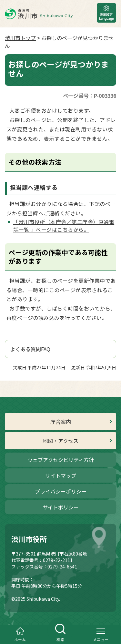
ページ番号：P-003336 (90, 96)
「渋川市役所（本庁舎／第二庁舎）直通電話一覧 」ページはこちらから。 (64, 226)
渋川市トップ (20, 38)
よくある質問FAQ (30, 349)
